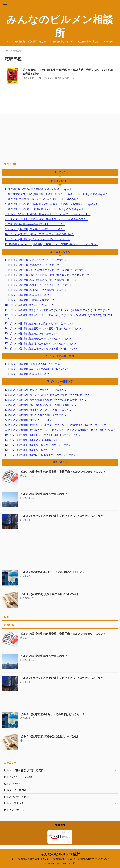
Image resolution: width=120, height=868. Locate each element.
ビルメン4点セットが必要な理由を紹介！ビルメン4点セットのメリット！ (49, 214)
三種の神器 (60, 79)
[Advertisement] (58, 138)
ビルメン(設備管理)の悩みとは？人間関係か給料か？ (37, 290)
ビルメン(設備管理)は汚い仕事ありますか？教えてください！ (44, 344)
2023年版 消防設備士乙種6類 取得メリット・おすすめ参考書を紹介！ (47, 209)
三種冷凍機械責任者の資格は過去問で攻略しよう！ (37, 224)
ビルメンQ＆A (62, 252)
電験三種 (73, 79)
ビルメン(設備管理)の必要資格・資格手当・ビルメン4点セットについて (66, 472)
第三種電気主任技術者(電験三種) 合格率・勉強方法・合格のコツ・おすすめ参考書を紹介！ (59, 194)
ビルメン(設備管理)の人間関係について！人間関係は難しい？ (42, 280)
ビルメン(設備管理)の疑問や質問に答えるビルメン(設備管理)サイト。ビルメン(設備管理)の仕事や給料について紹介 (60, 859)
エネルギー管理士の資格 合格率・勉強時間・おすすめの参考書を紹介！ (48, 219)
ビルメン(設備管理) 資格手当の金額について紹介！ (36, 229)
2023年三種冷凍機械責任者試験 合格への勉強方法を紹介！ (41, 189)
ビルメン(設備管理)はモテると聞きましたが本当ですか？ (41, 324)
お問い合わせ (60, 462)
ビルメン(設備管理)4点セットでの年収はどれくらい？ (40, 239)
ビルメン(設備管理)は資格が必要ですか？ (31, 300)
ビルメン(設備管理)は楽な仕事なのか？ (31, 450)
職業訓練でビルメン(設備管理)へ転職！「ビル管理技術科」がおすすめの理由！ (54, 244)
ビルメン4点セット (61, 181)
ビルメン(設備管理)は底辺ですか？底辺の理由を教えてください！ (46, 329)
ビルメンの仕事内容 (62, 382)
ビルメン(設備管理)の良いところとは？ (31, 305)
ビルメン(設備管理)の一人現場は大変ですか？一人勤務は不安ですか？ (47, 270)
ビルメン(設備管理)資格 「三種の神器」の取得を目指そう (42, 234)
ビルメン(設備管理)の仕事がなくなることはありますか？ (40, 285)
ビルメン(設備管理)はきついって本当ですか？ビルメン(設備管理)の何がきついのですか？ (60, 310)
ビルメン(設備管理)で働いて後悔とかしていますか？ (37, 260)
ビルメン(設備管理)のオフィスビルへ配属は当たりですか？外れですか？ (49, 275)
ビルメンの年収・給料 (62, 356)
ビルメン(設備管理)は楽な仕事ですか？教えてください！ (41, 339)
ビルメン (48, 79)
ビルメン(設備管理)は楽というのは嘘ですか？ (35, 334)
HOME (62, 172)
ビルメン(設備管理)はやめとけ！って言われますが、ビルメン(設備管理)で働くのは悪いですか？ (59, 317)
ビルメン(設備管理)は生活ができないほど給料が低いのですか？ (45, 349)
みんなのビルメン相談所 (60, 854)
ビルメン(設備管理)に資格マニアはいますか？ (34, 265)
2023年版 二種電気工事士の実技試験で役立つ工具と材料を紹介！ (45, 199)
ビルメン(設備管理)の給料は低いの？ (29, 295)
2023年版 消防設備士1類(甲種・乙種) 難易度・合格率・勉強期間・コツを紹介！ (53, 204)
